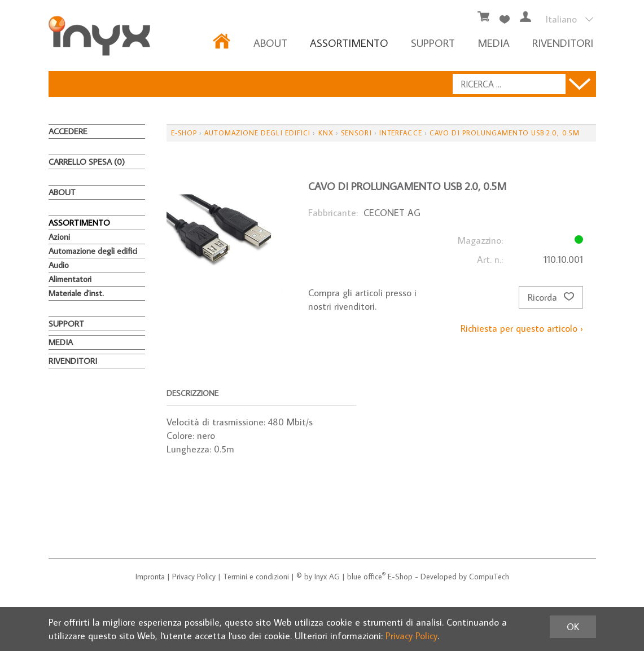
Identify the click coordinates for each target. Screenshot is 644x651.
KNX (326, 133)
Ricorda (551, 297)
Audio (59, 265)
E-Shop (184, 133)
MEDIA (494, 43)
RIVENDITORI (563, 43)
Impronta (150, 577)
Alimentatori (70, 279)
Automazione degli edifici (93, 251)
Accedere (68, 131)
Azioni (59, 237)
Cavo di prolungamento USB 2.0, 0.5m (505, 133)
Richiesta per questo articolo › (522, 328)
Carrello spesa (87, 162)
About (270, 43)
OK (573, 627)
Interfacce (401, 133)
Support (433, 43)
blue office (366, 577)
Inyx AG (327, 577)
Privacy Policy (194, 577)
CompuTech (489, 577)
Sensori (356, 133)
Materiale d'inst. (76, 293)
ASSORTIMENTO (349, 43)
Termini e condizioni (256, 577)
